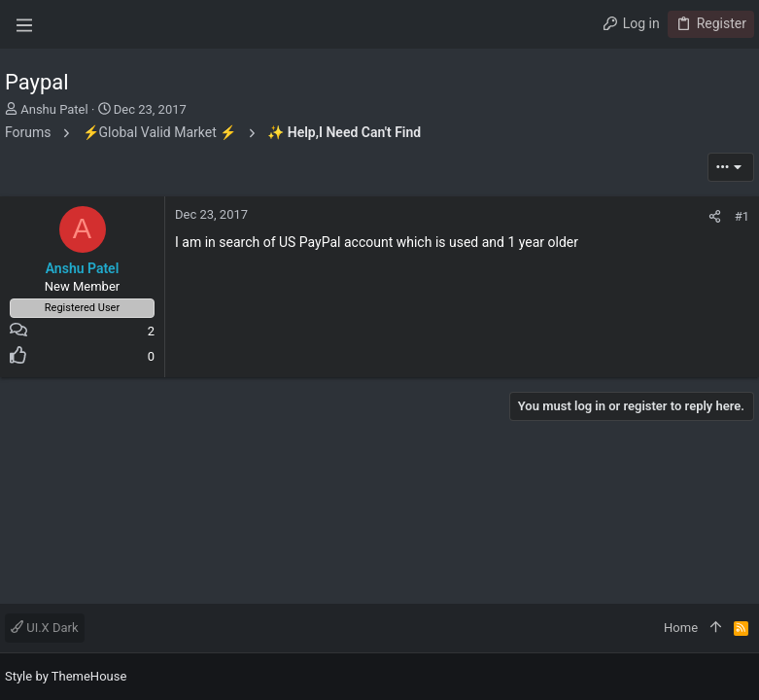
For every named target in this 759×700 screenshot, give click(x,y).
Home (681, 628)
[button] (24, 24)
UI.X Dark (45, 628)
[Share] (715, 216)
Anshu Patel (54, 109)
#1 (742, 216)
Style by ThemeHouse (66, 676)
